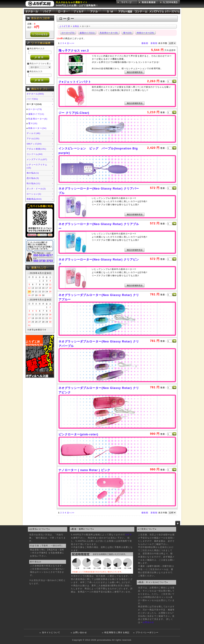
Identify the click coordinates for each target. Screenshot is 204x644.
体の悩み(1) (33, 173)
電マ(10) (33, 123)
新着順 (154, 43)
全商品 (76, 26)
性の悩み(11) (33, 183)
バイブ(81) (32, 99)
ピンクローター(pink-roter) (78, 434)
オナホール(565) (35, 94)
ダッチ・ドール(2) (36, 189)
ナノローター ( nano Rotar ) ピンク (84, 470)
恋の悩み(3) (33, 178)
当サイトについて (51, 633)
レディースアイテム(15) (37, 166)
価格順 (145, 43)
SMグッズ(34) (34, 144)
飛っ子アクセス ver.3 (74, 51)
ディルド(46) (33, 133)
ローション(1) (34, 194)
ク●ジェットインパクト (75, 82)
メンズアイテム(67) (37, 159)
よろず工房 (65, 26)
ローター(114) (34, 104)
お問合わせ (148, 622)
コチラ (128, 535)
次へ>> (71, 43)
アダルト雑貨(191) (36, 149)
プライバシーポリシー (147, 633)
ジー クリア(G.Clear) (74, 113)
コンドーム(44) (35, 154)
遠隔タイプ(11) (36, 114)
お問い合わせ (80, 633)
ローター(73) (35, 109)
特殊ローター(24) (37, 128)
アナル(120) (33, 139)
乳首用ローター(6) (38, 119)
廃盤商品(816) (34, 199)
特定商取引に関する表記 (117, 633)
